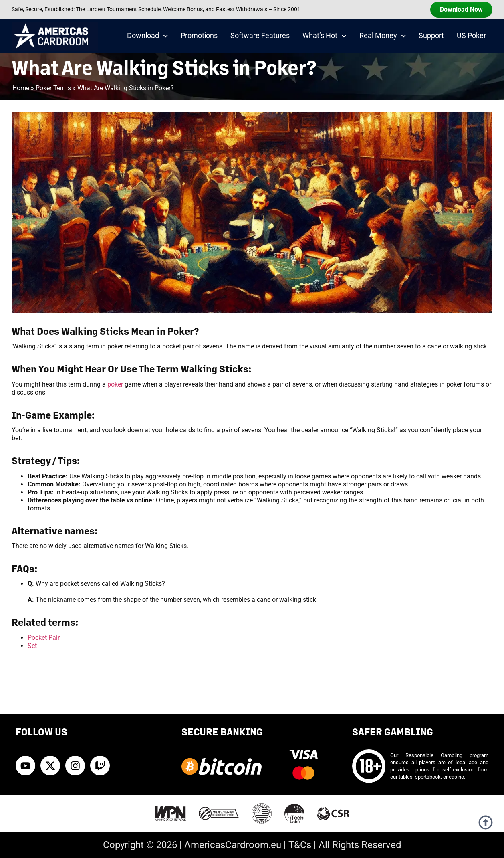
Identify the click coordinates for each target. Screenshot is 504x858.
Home (21, 88)
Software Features (260, 36)
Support (431, 36)
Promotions (199, 36)
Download (147, 36)
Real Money (383, 36)
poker (115, 384)
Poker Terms (53, 88)
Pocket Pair (44, 638)
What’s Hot (324, 36)
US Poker (471, 36)
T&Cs (300, 845)
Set (32, 646)
